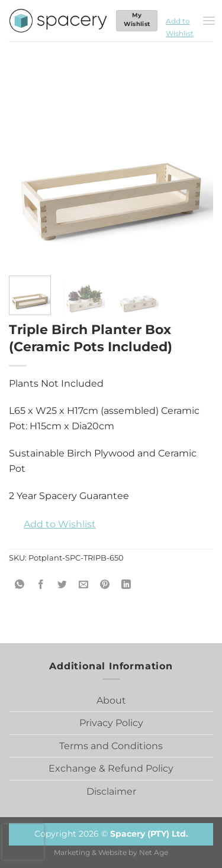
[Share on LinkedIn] (126, 584)
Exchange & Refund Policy (111, 768)
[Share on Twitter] (62, 584)
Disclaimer (111, 791)
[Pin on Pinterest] (105, 584)
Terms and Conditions (111, 746)
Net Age (154, 853)
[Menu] (209, 20)
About (111, 700)
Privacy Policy (111, 723)
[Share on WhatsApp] (20, 584)
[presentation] (23, 842)
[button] (180, 21)
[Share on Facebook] (41, 584)
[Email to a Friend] (84, 584)
